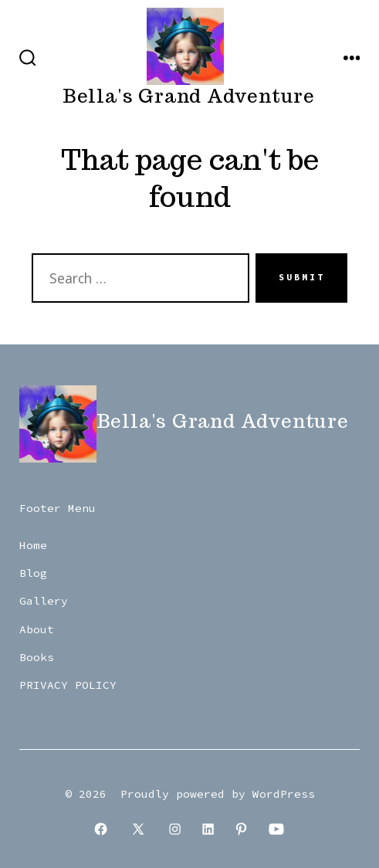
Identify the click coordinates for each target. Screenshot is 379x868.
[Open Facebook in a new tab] (100, 829)
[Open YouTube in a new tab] (277, 829)
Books (37, 657)
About (37, 629)
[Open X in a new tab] (138, 829)
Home (33, 545)
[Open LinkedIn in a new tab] (208, 829)
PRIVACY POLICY (68, 685)
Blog (33, 573)
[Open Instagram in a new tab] (175, 829)
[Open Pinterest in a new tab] (242, 829)
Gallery (44, 601)
